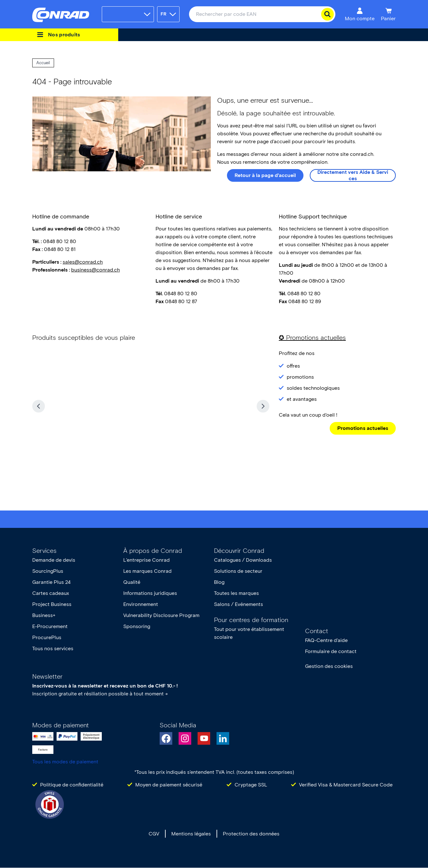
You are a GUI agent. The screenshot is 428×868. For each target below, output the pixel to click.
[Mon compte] (360, 14)
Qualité (132, 582)
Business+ (44, 615)
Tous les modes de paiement (65, 762)
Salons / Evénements (238, 604)
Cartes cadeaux (51, 593)
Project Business (52, 604)
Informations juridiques (150, 593)
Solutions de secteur (238, 571)
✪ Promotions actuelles (312, 338)
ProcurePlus (47, 637)
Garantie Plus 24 (51, 582)
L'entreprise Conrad (147, 560)
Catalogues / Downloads (243, 560)
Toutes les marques (236, 593)
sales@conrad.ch (83, 262)
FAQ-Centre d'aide (326, 640)
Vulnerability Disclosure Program (161, 615)
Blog (219, 582)
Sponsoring (137, 626)
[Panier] (388, 14)
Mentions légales (191, 834)
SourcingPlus (48, 571)
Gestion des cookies (329, 666)
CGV (154, 834)
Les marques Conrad (147, 571)
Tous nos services (53, 648)
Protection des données (251, 834)
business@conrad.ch (95, 270)
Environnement (141, 604)
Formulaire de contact (331, 651)
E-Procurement (50, 626)
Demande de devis (54, 560)
